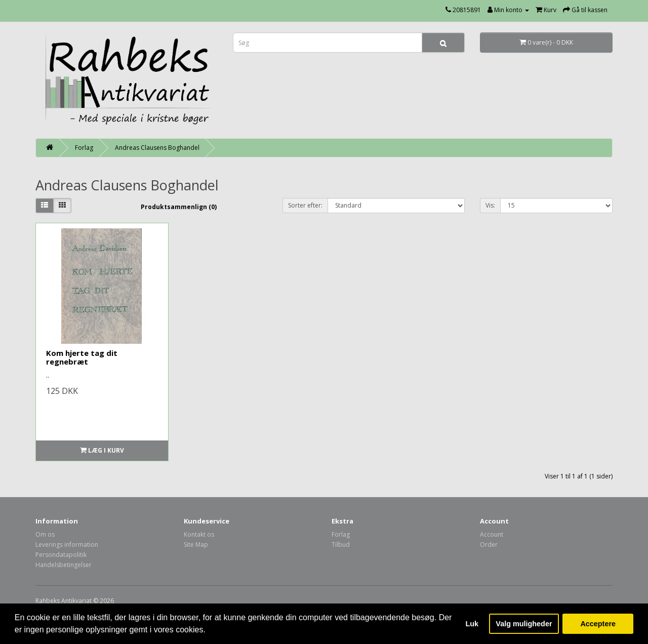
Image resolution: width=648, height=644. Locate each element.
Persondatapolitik (61, 555)
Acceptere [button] (598, 624)
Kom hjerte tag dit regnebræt (82, 357)
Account (492, 534)
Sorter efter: (305, 205)
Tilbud (341, 545)
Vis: (490, 205)
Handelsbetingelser (64, 565)
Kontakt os (199, 534)
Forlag (84, 148)
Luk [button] (472, 624)
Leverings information (67, 545)
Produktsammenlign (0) (179, 207)
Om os (45, 534)
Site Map (196, 545)
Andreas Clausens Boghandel (157, 148)
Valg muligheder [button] (524, 624)
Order (489, 545)
